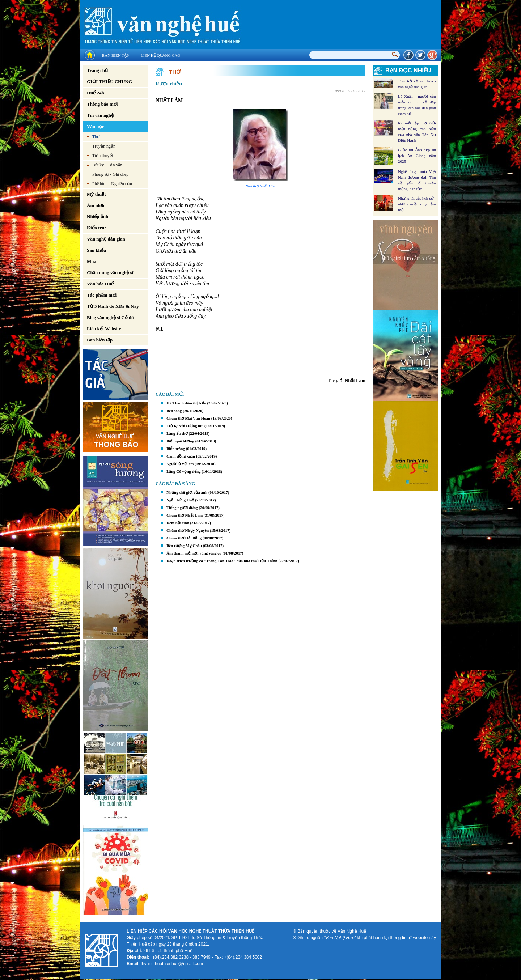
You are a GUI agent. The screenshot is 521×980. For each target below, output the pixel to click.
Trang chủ (97, 70)
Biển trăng (176, 449)
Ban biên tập (115, 55)
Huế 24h (96, 93)
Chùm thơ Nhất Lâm (185, 515)
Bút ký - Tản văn (107, 165)
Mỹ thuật (96, 194)
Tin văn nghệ (100, 115)
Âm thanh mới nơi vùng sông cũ (194, 553)
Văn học (95, 126)
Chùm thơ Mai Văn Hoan (188, 418)
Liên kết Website (104, 329)
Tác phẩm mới (102, 295)
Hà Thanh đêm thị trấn (186, 403)
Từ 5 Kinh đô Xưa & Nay (113, 306)
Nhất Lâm (355, 380)
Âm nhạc (96, 205)
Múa (92, 261)
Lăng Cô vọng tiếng (184, 471)
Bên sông (174, 411)
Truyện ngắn (104, 146)
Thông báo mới (102, 104)
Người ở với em (180, 464)
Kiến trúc (97, 228)
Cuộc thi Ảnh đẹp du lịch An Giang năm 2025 (417, 156)
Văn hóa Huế (100, 284)
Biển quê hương (180, 441)
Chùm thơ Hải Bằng (184, 538)
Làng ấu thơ (177, 433)
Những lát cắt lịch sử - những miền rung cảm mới (417, 204)
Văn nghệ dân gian (106, 239)
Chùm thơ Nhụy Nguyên (188, 530)
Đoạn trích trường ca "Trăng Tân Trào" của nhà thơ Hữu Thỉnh (222, 561)
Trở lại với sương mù (185, 426)
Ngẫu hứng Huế (180, 500)
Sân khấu (96, 250)
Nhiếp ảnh (98, 217)
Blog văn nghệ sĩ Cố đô (110, 317)
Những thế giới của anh (187, 492)
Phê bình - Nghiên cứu (112, 184)
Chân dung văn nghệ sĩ (110, 273)
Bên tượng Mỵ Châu (184, 546)
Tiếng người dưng (182, 508)
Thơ (96, 137)
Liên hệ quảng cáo (160, 55)
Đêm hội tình (178, 523)
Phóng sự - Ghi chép (110, 174)
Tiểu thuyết (103, 156)
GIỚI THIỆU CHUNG (109, 82)
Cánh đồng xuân (181, 456)
